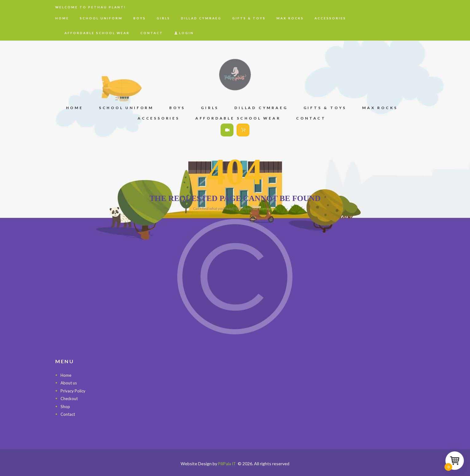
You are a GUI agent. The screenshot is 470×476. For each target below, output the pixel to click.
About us (69, 383)
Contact (69, 414)
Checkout (70, 398)
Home (66, 375)
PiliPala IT (227, 464)
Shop (65, 406)
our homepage (264, 208)
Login (186, 33)
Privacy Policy (74, 391)
